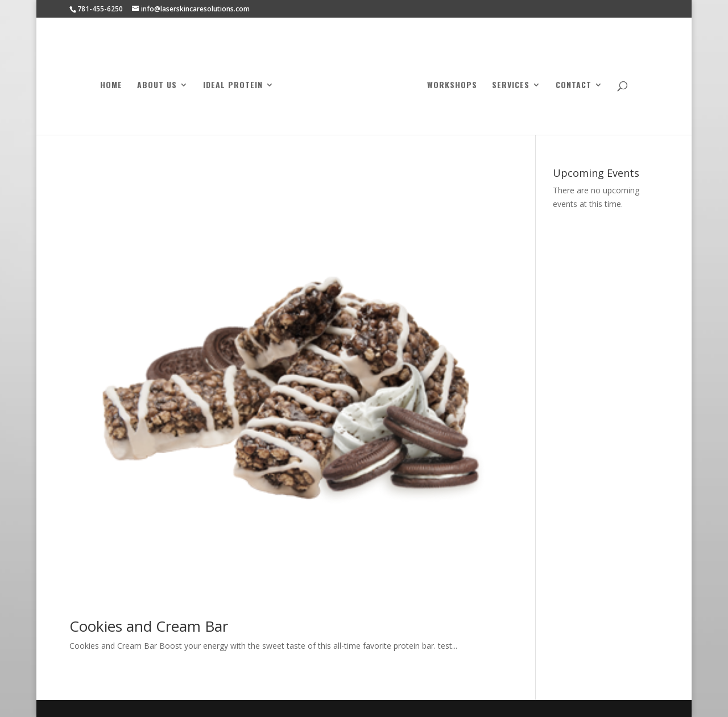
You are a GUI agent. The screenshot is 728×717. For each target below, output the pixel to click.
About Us (157, 86)
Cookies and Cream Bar (149, 626)
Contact (574, 86)
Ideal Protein (233, 86)
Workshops (452, 86)
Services (511, 86)
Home (111, 86)
